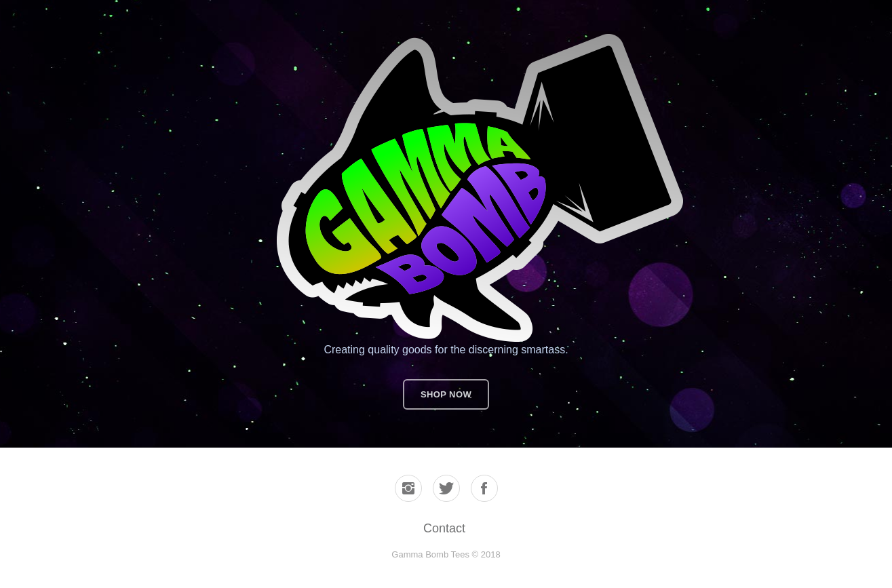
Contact (444, 528)
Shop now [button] (446, 394)
